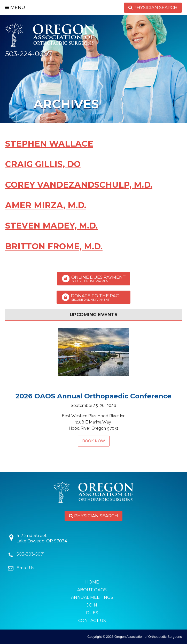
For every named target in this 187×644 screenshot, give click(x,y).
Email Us (25, 568)
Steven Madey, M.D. (51, 226)
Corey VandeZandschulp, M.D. (79, 185)
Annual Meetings (92, 597)
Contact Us (92, 621)
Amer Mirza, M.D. (46, 205)
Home (92, 582)
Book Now (94, 441)
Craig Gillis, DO (43, 164)
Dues (92, 613)
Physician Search (153, 7)
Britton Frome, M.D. (54, 246)
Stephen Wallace (49, 144)
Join (92, 605)
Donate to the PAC (93, 297)
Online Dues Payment (94, 279)
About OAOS (92, 590)
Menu (15, 7)
